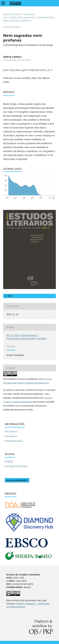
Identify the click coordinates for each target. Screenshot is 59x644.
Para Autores (11, 436)
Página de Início (12, 14)
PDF (10, 296)
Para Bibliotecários (14, 441)
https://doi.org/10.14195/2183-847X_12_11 (31, 70)
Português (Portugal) (16, 466)
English (9, 461)
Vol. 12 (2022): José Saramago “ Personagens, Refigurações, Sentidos (29, 19)
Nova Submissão (17, 480)
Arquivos (29, 14)
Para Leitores (11, 431)
